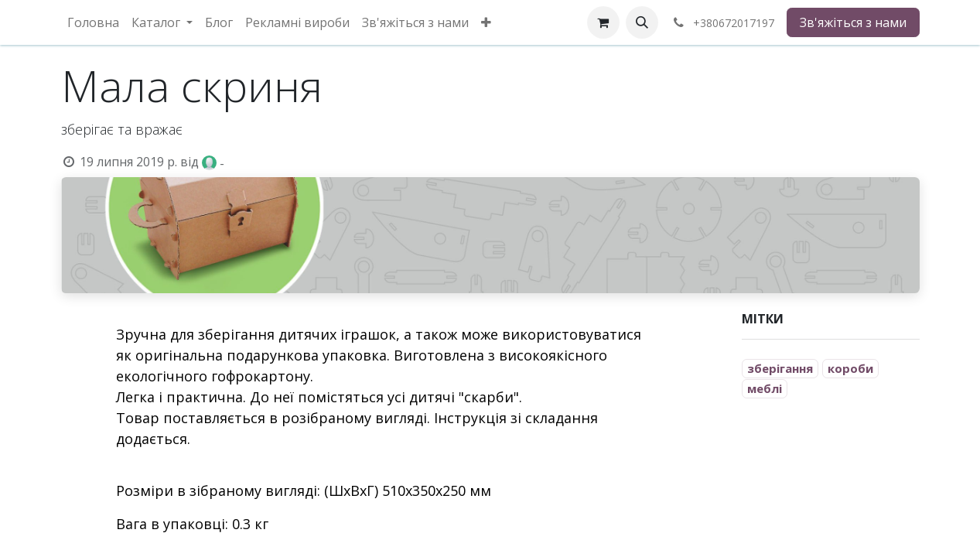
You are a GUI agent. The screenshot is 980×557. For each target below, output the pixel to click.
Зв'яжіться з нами (853, 22)
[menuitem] (93, 22)
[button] (642, 22)
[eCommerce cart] (603, 22)
